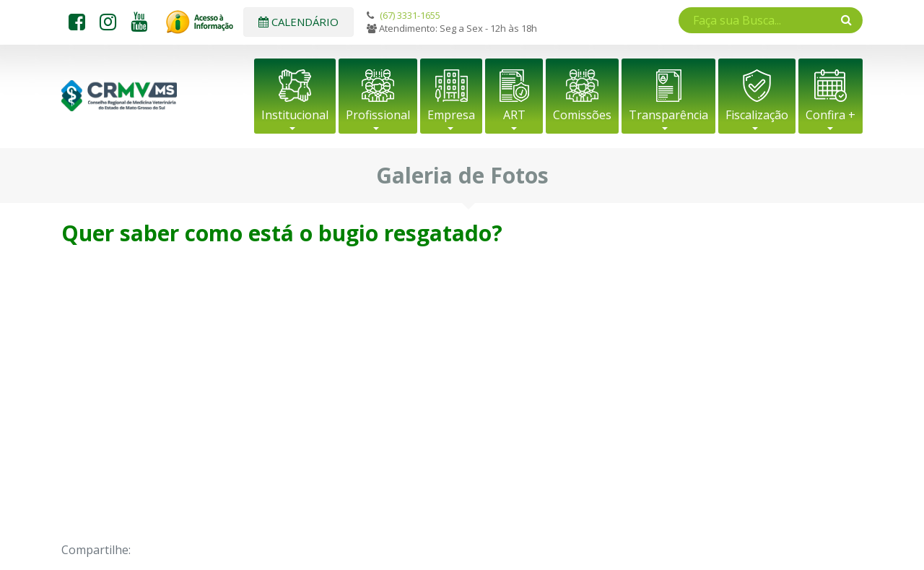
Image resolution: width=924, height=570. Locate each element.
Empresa (451, 115)
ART (514, 115)
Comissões (582, 115)
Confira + (831, 115)
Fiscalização (757, 115)
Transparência (668, 115)
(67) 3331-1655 (410, 15)
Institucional (295, 115)
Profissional (378, 115)
